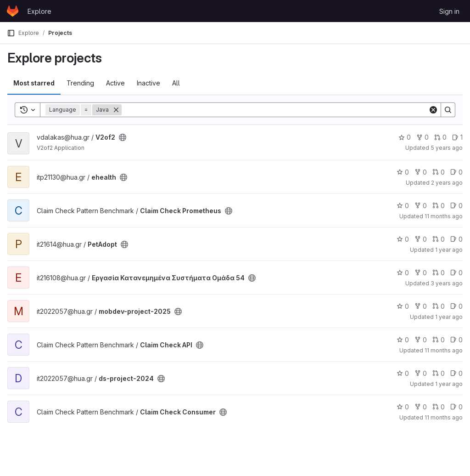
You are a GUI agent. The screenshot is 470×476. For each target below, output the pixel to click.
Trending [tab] (80, 83)
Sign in (449, 11)
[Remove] (116, 110)
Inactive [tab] (148, 83)
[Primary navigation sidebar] (11, 33)
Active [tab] (115, 83)
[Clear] (433, 110)
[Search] (275, 110)
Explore (39, 11)
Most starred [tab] (34, 83)
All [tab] (176, 83)
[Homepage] (13, 11)
